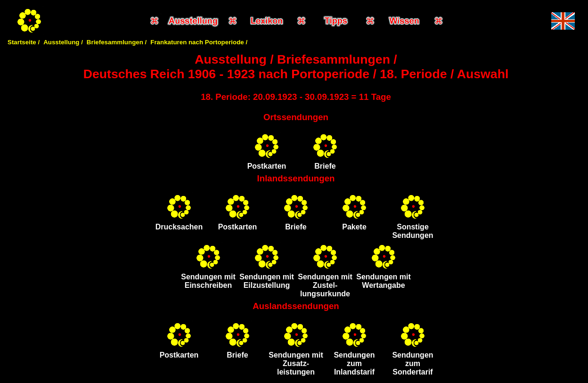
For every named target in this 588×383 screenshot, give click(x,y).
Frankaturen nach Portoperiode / (199, 42)
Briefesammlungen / (117, 42)
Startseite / (24, 42)
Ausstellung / (63, 42)
